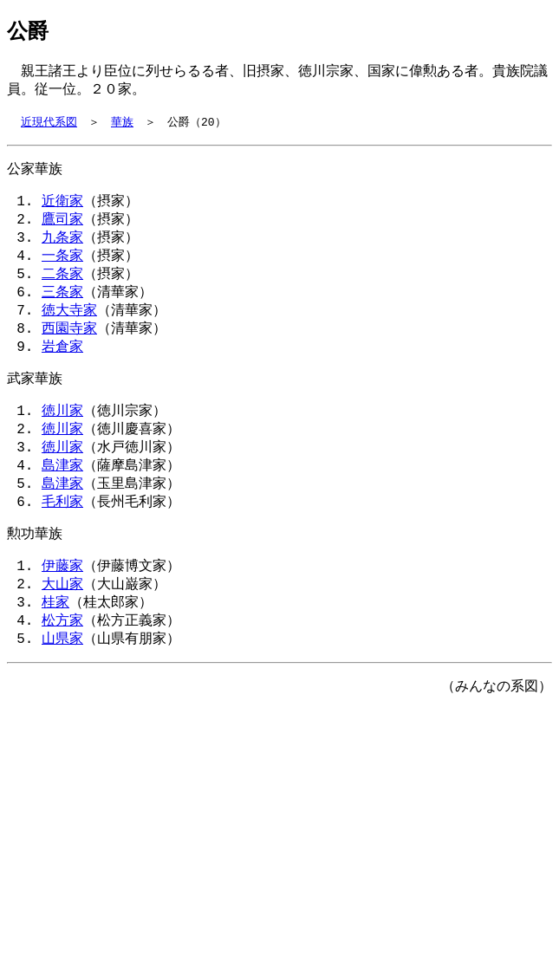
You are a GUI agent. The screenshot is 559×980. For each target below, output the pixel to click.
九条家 (62, 249)
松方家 (62, 663)
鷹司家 (62, 229)
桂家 (55, 643)
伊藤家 (62, 603)
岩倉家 (62, 368)
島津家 (62, 496)
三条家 (62, 308)
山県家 (62, 683)
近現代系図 (49, 127)
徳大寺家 (69, 328)
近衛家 (62, 209)
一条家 (62, 269)
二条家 (62, 289)
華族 (122, 127)
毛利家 (62, 535)
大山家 (62, 623)
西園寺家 (69, 348)
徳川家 (62, 436)
